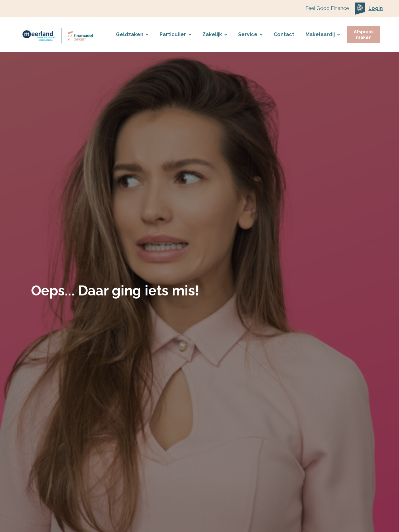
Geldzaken (132, 34)
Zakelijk (215, 34)
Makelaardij (323, 34)
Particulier (175, 34)
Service (250, 34)
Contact (284, 34)
